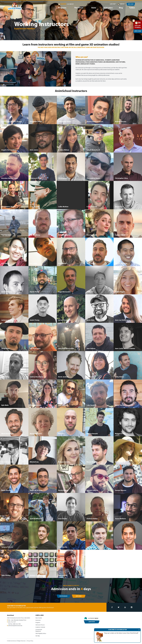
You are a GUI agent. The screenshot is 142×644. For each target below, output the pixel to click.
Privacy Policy (30, 641)
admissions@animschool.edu (15, 626)
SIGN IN (122, 4)
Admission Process (40, 625)
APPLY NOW (131, 4)
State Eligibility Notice (41, 634)
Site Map (38, 636)
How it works (39, 618)
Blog (121, 8)
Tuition (132, 8)
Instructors (108, 8)
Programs (38, 623)
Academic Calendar (40, 627)
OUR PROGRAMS (63, 596)
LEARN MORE (92, 622)
